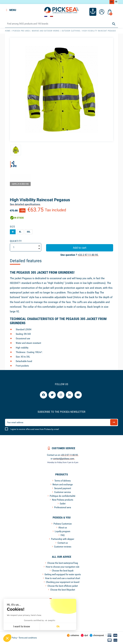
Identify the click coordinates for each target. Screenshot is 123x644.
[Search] (61, 24)
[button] (7, 638)
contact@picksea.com (64, 459)
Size (12, 227)
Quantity (16, 241)
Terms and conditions (28, 638)
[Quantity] (26, 247)
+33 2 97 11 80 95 (88, 255)
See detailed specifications (25, 204)
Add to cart (80, 248)
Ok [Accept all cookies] (44, 627)
